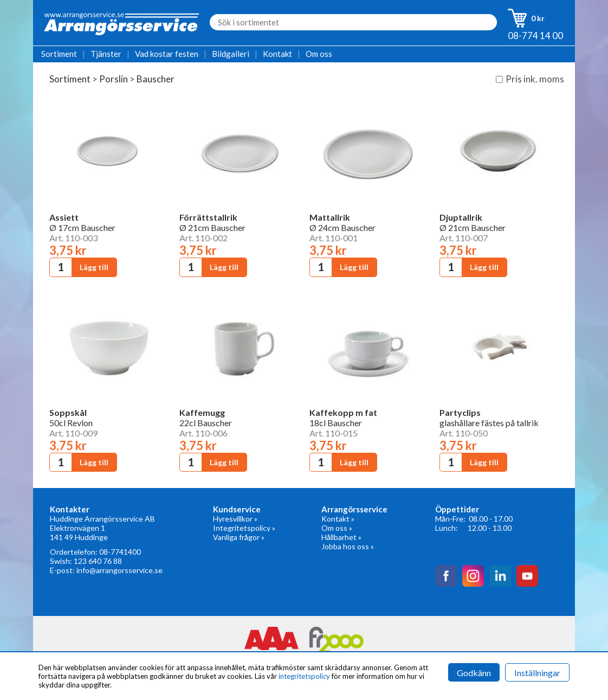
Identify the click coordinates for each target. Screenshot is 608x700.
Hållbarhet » (341, 537)
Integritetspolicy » (244, 528)
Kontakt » (338, 519)
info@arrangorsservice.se (119, 570)
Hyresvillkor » (235, 519)
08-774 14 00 (535, 36)
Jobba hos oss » (348, 546)
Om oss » (337, 528)
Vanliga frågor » (239, 537)
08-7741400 (120, 552)
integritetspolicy (304, 676)
